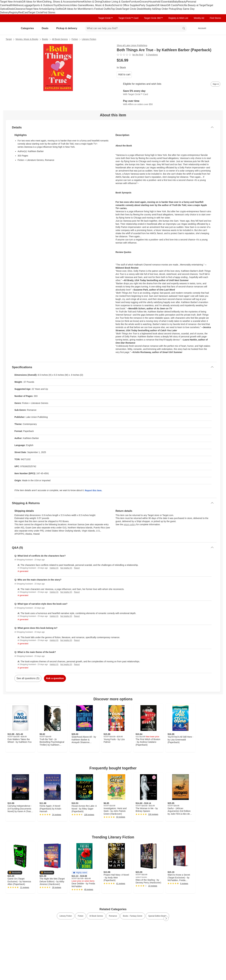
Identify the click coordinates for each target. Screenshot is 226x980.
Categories (29, 28)
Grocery (144, 2)
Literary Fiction (89, 39)
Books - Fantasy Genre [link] (133, 916)
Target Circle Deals (133, 9)
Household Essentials (161, 2)
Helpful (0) (54, 568)
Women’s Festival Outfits (97, 9)
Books (45, 39)
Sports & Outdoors (43, 5)
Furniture (135, 2)
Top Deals (116, 9)
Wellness (18, 5)
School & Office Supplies (126, 5)
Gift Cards (172, 5)
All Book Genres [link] (96, 916)
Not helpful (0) (66, 568)
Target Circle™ (106, 18)
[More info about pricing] (189, 60)
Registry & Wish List (178, 18)
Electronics (65, 5)
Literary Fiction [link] (66, 916)
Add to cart (124, 74)
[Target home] (10, 28)
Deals (11, 9)
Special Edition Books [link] (157, 916)
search (184, 29)
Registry (14, 12)
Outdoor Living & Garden (116, 2)
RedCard (23, 12)
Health (9, 5)
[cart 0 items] (216, 28)
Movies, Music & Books (99, 5)
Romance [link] (113, 916)
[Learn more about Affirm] (169, 103)
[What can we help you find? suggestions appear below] (136, 28)
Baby (175, 2)
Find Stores (49, 12)
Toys (56, 5)
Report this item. (93, 490)
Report (77, 568)
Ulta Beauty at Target (194, 5)
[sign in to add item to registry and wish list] (215, 84)
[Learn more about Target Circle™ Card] (169, 93)
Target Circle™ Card (128, 18)
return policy (130, 524)
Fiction (75, 39)
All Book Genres (60, 39)
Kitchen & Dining (92, 2)
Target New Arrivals (11, 2)
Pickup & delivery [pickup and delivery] (68, 28)
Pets (180, 5)
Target (9, 39)
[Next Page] (166, 918)
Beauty (182, 2)
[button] (15, 873)
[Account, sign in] (200, 28)
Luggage (28, 5)
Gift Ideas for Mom (32, 2)
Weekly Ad (149, 9)
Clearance (20, 9)
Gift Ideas (161, 5)
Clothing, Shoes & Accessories (59, 2)
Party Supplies (148, 5)
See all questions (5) (28, 678)
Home (80, 2)
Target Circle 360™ (153, 18)
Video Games (78, 5)
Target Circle (35, 12)
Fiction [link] (81, 916)
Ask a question (55, 678)
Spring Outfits (55, 9)
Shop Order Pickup (166, 9)
